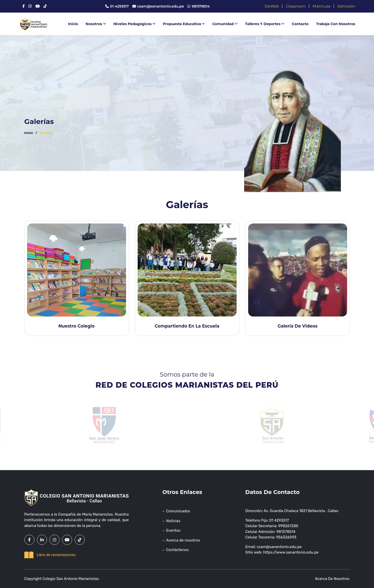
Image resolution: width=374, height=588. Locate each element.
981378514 (199, 6)
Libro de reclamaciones (50, 555)
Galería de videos (298, 326)
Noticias (173, 521)
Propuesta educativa (184, 24)
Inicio (73, 24)
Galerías (46, 133)
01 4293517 (117, 6)
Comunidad (225, 24)
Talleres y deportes (265, 24)
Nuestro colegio (76, 326)
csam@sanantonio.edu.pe (158, 6)
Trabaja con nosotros (336, 24)
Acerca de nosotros (183, 540)
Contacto (300, 24)
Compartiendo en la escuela (187, 326)
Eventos (173, 530)
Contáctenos (178, 550)
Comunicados (178, 511)
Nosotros (96, 24)
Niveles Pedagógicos (135, 24)
